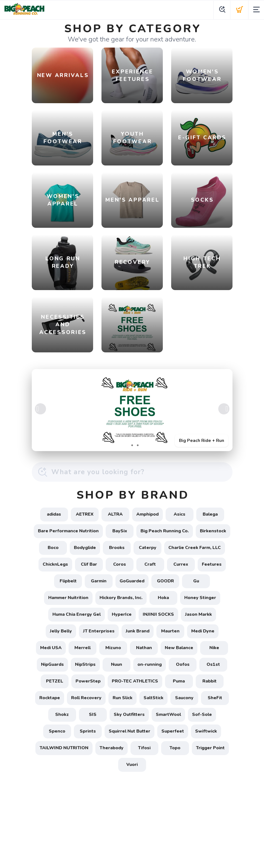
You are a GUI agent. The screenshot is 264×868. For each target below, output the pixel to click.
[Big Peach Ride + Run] (132, 410)
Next (224, 409)
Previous (40, 409)
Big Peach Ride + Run (202, 441)
